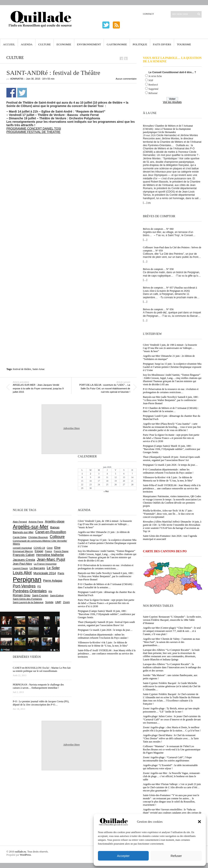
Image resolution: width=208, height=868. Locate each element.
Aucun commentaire (126, 79)
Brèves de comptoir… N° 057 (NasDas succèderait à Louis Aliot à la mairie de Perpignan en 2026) (170, 289)
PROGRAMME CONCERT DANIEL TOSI (34, 128)
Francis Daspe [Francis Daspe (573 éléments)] (61, 551)
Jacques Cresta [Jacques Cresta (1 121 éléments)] (24, 560)
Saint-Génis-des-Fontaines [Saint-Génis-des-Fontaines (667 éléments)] (27, 599)
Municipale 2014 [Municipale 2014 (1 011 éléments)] (45, 573)
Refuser (176, 856)
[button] (199, 822)
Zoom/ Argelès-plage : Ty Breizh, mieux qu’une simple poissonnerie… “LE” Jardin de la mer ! (171, 710)
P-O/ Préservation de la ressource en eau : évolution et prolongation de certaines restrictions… (171, 391)
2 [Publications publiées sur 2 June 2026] (91, 474)
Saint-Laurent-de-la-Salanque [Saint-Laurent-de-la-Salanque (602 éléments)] (28, 602)
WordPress (25, 855)
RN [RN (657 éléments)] (50, 591)
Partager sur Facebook (11, 93)
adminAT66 (17, 79)
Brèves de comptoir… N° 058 (158, 269)
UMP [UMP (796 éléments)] (58, 602)
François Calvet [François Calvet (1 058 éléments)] (24, 555)
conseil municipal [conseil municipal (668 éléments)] (22, 548)
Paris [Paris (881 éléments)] (61, 573)
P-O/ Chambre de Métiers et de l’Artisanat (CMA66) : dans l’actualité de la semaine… (171, 410)
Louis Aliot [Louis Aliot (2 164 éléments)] (22, 573)
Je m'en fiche (155, 76)
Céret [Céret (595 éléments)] (50, 548)
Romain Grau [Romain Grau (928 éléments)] (22, 595)
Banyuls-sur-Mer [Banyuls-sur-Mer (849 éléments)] (23, 532)
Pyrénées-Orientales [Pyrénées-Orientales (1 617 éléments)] (30, 591)
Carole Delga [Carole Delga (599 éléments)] (20, 537)
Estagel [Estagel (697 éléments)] (39, 551)
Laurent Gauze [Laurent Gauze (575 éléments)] (20, 568)
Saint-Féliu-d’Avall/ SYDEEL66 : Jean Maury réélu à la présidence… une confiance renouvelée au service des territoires (172, 488)
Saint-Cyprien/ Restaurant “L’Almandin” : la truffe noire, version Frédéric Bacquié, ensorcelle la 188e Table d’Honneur (172, 620)
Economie (64, 44)
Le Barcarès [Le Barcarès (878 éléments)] (37, 568)
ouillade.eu (20, 852)
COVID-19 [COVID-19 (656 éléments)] (39, 548)
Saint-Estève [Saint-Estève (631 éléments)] (57, 595)
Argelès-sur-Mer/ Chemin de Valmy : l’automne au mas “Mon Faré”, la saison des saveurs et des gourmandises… (171, 642)
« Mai (106, 491)
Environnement (89, 44)
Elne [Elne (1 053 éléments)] (57, 548)
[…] (145, 203)
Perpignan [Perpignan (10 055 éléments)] (27, 579)
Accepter (123, 856)
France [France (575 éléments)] (49, 551)
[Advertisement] (52, 189)
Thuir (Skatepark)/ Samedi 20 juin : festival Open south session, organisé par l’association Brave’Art (171, 459)
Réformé (153, 93)
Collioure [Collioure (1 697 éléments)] (57, 537)
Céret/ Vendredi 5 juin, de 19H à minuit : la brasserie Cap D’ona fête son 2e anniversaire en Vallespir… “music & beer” (170, 348)
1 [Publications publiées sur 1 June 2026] (82, 474)
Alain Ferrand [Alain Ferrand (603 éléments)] (20, 522)
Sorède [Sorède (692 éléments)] (49, 602)
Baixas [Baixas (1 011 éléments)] (55, 527)
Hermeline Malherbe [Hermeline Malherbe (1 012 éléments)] (50, 555)
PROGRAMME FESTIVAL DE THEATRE (33, 132)
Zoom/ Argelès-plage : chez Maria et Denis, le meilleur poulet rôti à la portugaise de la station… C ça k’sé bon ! (172, 729)
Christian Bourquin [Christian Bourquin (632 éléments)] (38, 537)
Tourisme (184, 44)
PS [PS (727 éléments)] (39, 587)
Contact (148, 14)
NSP (151, 80)
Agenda (27, 44)
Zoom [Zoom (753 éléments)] (66, 602)
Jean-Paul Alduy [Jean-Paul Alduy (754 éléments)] (22, 564)
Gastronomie (117, 44)
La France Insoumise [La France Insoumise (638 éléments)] (45, 564)
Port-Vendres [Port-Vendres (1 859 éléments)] (24, 586)
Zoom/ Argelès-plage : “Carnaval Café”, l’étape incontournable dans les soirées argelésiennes (167, 759)
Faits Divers (162, 44)
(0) (149, 203)
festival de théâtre (22, 369)
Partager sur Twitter (22, 93)
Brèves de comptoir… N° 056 (158, 309)
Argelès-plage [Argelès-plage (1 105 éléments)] (55, 521)
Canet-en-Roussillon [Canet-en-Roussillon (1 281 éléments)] (51, 532)
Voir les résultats (172, 102)
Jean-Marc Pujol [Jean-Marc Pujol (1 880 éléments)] (51, 559)
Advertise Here (71, 428)
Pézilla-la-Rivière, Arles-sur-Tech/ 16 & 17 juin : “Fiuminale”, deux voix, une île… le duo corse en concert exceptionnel (168, 514)
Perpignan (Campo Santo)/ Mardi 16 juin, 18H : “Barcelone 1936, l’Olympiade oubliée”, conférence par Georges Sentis (172, 449)
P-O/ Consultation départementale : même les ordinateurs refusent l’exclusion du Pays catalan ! (168, 471)
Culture (44, 44)
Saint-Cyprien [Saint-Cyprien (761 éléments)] (40, 595)
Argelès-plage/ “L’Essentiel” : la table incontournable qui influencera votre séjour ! (170, 767)
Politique (140, 44)
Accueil (9, 44)
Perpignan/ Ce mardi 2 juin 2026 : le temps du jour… (170, 465)
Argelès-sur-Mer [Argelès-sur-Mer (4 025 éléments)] (31, 527)
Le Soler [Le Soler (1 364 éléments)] (53, 568)
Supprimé (153, 89)
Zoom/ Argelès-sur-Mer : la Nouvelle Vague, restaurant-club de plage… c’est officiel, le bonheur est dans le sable (172, 776)
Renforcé (153, 85)
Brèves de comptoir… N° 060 (158, 229)
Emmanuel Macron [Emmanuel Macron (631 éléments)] (23, 551)
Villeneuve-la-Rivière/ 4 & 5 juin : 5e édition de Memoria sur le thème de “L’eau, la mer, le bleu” (168, 479)
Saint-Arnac (39, 369)
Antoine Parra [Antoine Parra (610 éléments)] (36, 522)
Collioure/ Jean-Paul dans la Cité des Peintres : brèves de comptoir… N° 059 (172, 249)
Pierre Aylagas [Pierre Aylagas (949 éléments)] (53, 581)
